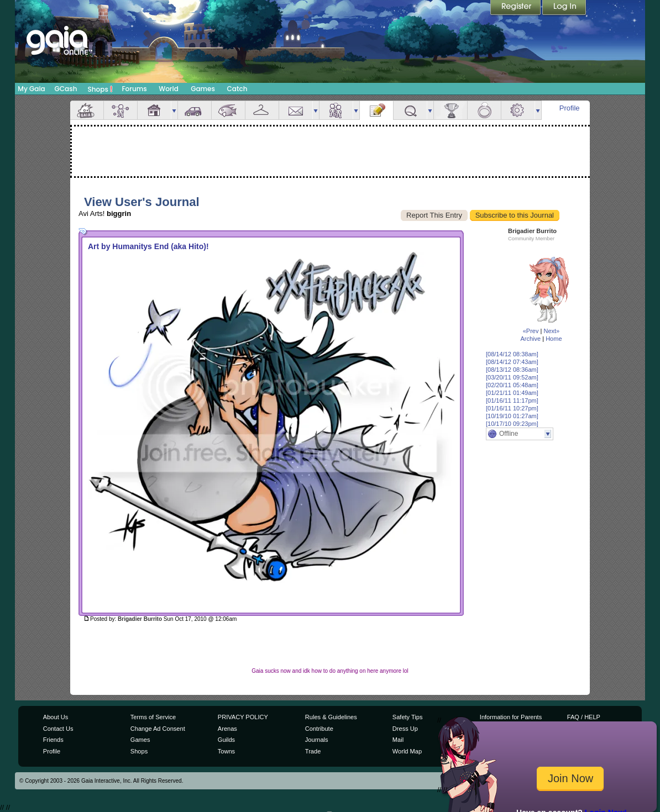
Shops (100, 89)
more (174, 110)
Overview (87, 110)
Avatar (121, 110)
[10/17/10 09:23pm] (512, 424)
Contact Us (58, 729)
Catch (237, 89)
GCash (66, 89)
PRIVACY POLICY (243, 717)
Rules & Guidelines (331, 717)
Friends (336, 110)
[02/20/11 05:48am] (512, 385)
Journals (317, 740)
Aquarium (228, 110)
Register (516, 8)
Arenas (227, 729)
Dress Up (405, 729)
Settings (518, 110)
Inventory (262, 110)
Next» (551, 331)
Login (564, 8)
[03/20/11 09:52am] (512, 377)
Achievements (451, 110)
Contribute (319, 729)
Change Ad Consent (158, 729)
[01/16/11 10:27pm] (512, 408)
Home (554, 339)
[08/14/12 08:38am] (512, 354)
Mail (296, 110)
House (154, 110)
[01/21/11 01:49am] (512, 393)
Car (195, 110)
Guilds (226, 740)
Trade (313, 751)
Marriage (484, 110)
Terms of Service (153, 717)
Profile (570, 108)
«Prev (531, 331)
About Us (56, 717)
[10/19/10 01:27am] (512, 416)
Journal (376, 110)
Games (203, 89)
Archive (530, 339)
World (169, 89)
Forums (134, 89)
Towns (226, 751)
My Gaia (31, 89)
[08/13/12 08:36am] (512, 370)
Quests (410, 110)
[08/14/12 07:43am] (512, 362)
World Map (407, 751)
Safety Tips (408, 717)
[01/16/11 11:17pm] (512, 400)
